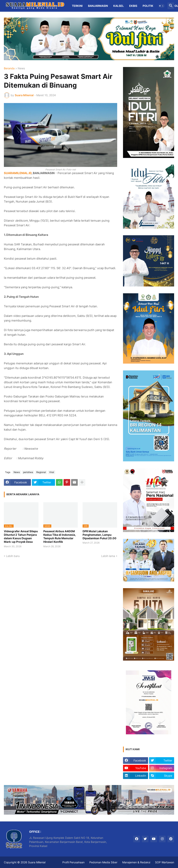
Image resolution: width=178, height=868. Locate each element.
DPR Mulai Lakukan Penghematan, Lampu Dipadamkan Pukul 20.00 (99, 535)
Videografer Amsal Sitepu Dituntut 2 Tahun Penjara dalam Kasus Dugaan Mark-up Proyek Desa (21, 537)
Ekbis (133, 6)
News (21, 68)
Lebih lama (108, 556)
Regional (41, 472)
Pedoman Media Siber (103, 862)
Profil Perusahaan (73, 862)
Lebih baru (13, 556)
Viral (52, 472)
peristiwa (28, 472)
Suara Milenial (37, 862)
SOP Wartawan (165, 862)
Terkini (77, 6)
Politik (148, 6)
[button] (161, 6)
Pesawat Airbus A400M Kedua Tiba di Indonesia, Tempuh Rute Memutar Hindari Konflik (60, 537)
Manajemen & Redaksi (136, 862)
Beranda (9, 68)
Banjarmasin (98, 6)
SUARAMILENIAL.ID (18, 173)
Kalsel (119, 6)
